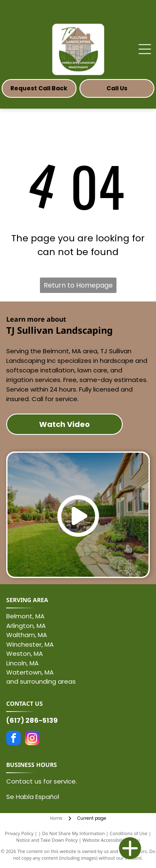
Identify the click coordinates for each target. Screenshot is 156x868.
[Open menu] (145, 49)
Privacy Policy (19, 833)
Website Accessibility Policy (111, 840)
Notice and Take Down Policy (47, 840)
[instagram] (32, 739)
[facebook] (14, 739)
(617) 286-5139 (32, 720)
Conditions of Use (129, 833)
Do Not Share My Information (73, 833)
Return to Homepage (78, 285)
